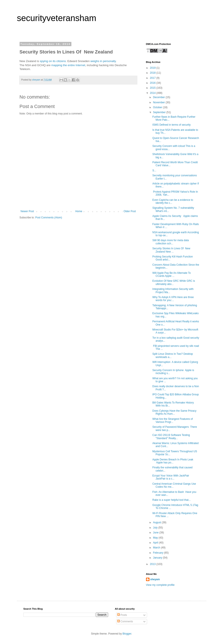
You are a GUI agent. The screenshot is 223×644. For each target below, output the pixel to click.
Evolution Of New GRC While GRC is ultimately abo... (174, 282)
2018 (153, 73)
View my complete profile (160, 585)
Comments (125, 621)
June (156, 533)
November (159, 102)
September (160, 112)
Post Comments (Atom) (49, 218)
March (157, 548)
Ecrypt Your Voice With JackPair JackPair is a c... (171, 477)
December (159, 97)
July (156, 528)
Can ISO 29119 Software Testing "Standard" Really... (171, 437)
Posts (122, 615)
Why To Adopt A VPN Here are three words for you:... (173, 299)
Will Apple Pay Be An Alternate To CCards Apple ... (171, 274)
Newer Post (27, 211)
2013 (153, 564)
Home (79, 211)
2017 (153, 78)
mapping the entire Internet (68, 65)
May (156, 538)
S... (154, 171)
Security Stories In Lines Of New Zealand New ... (171, 250)
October (158, 107)
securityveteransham (57, 18)
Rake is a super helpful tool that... (171, 500)
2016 (153, 83)
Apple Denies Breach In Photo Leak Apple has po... (173, 461)
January (158, 558)
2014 (153, 93)
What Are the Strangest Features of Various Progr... (172, 420)
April (156, 543)
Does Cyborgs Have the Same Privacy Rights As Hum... (174, 412)
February (158, 553)
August (157, 522)
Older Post (130, 211)
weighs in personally (103, 61)
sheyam (155, 579)
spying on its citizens (53, 61)
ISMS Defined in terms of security (171, 125)
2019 (153, 68)
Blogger (127, 634)
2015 (153, 88)
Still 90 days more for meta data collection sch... (170, 242)
